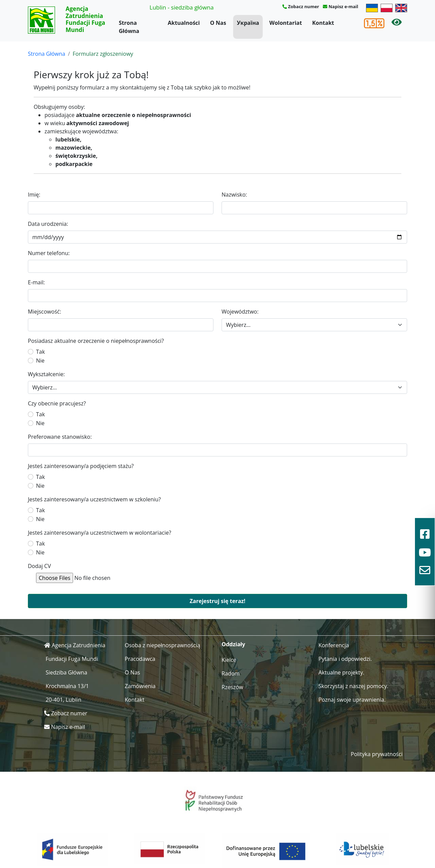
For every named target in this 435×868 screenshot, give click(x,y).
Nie (40, 361)
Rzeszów (232, 687)
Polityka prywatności (377, 754)
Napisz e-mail (343, 6)
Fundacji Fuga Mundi (72, 659)
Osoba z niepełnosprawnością (162, 645)
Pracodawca (140, 659)
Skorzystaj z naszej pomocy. (353, 686)
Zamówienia (140, 686)
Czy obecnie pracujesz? (57, 403)
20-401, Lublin (63, 700)
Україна (248, 23)
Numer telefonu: (49, 253)
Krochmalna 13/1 (67, 686)
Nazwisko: (234, 195)
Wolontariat (285, 23)
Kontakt (323, 23)
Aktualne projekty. (341, 672)
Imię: (34, 195)
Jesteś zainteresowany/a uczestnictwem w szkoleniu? (94, 499)
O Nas (218, 23)
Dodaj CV (39, 566)
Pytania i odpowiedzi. (345, 659)
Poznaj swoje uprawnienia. (352, 700)
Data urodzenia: (48, 224)
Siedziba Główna (66, 672)
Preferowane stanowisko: (60, 437)
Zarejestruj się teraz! (217, 601)
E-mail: (36, 282)
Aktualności (184, 23)
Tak (40, 352)
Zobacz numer (303, 6)
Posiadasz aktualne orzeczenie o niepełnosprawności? (96, 341)
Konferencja (334, 645)
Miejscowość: (45, 312)
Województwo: (240, 312)
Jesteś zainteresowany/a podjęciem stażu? (81, 466)
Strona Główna (129, 27)
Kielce (229, 660)
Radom (231, 673)
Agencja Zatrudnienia (79, 645)
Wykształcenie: (46, 374)
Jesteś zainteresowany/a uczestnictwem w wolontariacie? (100, 533)
